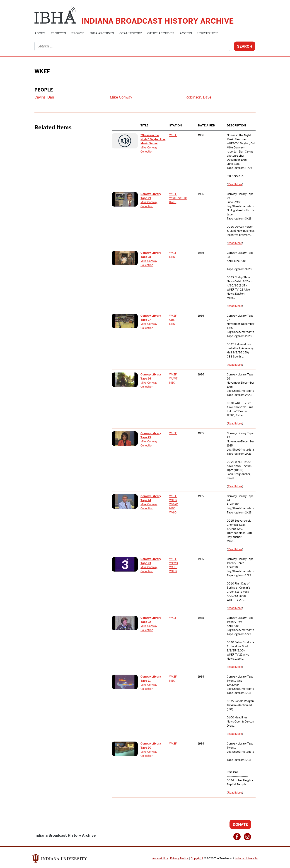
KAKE (173, 202)
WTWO (174, 563)
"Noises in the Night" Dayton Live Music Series (153, 139)
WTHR (173, 500)
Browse (78, 34)
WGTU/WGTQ (178, 198)
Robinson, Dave (198, 97)
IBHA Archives (102, 34)
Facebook (237, 837)
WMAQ (174, 504)
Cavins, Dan (44, 97)
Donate (240, 825)
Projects (58, 34)
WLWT (173, 379)
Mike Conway (121, 97)
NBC (172, 257)
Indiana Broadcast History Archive (157, 21)
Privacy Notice (179, 858)
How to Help (208, 34)
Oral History (131, 34)
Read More (235, 184)
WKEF (173, 135)
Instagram (247, 837)
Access (186, 34)
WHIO (173, 513)
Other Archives (161, 34)
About (40, 34)
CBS (172, 320)
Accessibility (160, 858)
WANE (173, 567)
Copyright (197, 858)
